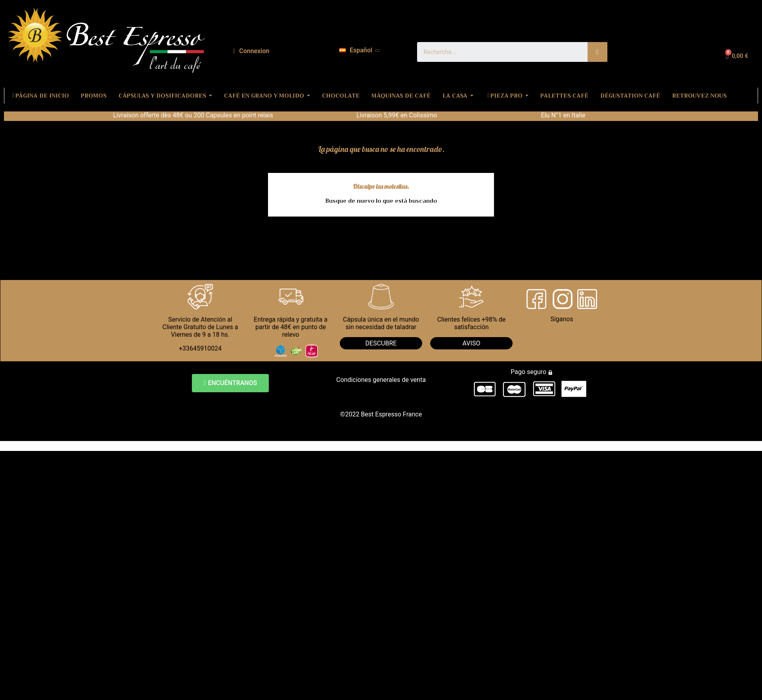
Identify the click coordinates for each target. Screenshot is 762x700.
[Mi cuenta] (251, 51)
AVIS (469, 343)
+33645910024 (200, 348)
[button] (231, 383)
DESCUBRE (381, 343)
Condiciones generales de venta (381, 380)
